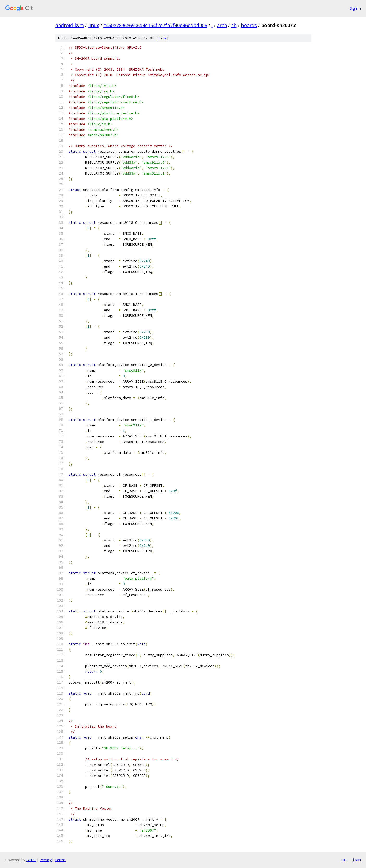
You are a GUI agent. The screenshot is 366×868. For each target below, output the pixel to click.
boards (249, 25)
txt (344, 860)
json (357, 860)
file (162, 38)
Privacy (46, 860)
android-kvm (70, 25)
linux (94, 25)
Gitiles (31, 860)
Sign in (355, 8)
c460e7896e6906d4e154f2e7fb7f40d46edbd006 (155, 25)
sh (234, 25)
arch (222, 25)
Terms (60, 860)
